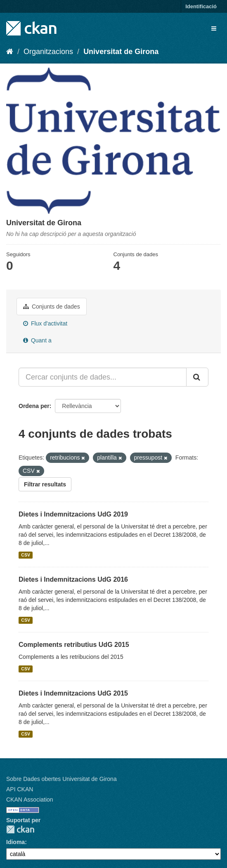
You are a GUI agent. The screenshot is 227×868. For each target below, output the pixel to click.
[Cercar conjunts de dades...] (103, 377)
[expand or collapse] (214, 28)
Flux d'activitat (45, 323)
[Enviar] (197, 377)
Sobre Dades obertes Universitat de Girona (61, 779)
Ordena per (34, 406)
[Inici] (10, 52)
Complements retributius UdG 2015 (74, 645)
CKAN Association (30, 800)
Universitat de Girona (121, 52)
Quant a (37, 340)
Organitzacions (48, 52)
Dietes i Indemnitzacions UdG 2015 (73, 693)
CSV (26, 555)
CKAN (20, 829)
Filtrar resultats (45, 484)
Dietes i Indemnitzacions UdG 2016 (73, 579)
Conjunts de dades (52, 307)
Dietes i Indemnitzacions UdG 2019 (73, 514)
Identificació (201, 6)
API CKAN (20, 789)
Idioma (15, 842)
